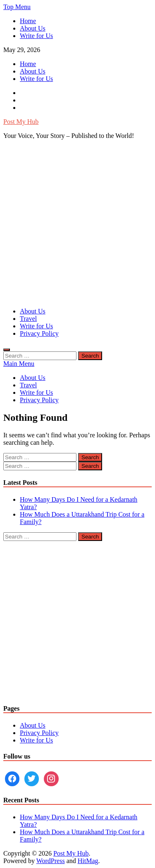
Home (28, 21)
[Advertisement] (77, 224)
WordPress (51, 861)
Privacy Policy (39, 333)
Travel (28, 319)
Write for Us (36, 36)
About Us (33, 28)
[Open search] (7, 350)
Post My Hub (21, 122)
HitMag (88, 861)
